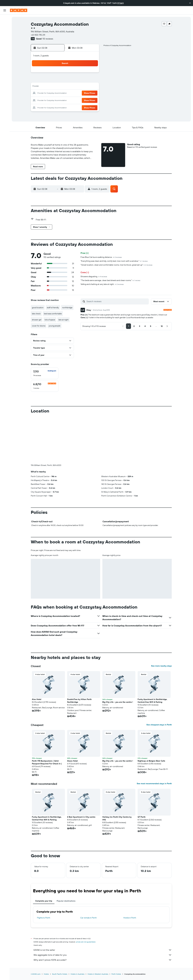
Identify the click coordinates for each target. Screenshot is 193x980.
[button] (190, 3)
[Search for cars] (5, 30)
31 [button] (59, 107)
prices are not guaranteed (86, 942)
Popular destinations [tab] (66, 901)
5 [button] (72, 80)
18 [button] (65, 93)
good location (38, 308)
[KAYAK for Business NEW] (5, 50)
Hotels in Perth (130, 918)
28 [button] (85, 100)
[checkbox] (45, 373)
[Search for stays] (5, 25)
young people (55, 326)
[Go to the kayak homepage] (19, 10)
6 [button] (79, 80)
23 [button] (52, 100)
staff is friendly (53, 308)
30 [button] (52, 107)
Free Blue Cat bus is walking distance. (101, 257)
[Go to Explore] (5, 38)
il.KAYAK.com (36, 974)
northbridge (67, 308)
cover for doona (39, 326)
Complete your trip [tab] (44, 901)
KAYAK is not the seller (103, 950)
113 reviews (48, 39)
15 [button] (92, 87)
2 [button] (52, 80)
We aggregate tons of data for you (103, 955)
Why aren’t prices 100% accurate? (103, 960)
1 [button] (92, 73)
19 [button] (72, 93)
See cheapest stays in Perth (159, 725)
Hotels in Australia (77, 974)
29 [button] (92, 100)
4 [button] (65, 80)
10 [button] (59, 87)
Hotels (46, 974)
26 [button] (72, 100)
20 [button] (79, 93)
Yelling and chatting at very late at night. (102, 284)
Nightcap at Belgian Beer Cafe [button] (151, 761)
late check (36, 314)
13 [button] (79, 87)
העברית (120, 3)
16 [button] (52, 93)
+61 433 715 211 (38, 35)
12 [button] (72, 87)
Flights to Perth (44, 918)
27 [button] (79, 100)
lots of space (50, 320)
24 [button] (59, 100)
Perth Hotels (116, 974)
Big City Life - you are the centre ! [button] (118, 702)
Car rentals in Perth (88, 918)
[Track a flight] (5, 44)
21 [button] (85, 93)
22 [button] (92, 93)
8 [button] (92, 80)
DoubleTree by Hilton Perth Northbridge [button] (79, 701)
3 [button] (59, 80)
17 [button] (59, 93)
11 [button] (65, 87)
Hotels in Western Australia (98, 974)
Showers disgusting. (94, 276)
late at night (63, 320)
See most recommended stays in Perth (154, 784)
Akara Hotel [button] (72, 761)
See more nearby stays (161, 666)
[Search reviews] (117, 301)
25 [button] (65, 100)
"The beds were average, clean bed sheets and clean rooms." (110, 280)
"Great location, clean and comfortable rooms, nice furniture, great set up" (116, 265)
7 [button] (85, 80)
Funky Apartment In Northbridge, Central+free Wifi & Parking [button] (152, 701)
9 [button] (52, 87)
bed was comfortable (53, 314)
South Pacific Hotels (60, 974)
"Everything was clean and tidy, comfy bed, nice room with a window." (114, 261)
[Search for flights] (5, 19)
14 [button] (85, 87)
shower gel (37, 320)
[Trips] (5, 58)
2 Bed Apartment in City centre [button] (81, 817)
